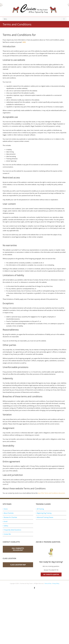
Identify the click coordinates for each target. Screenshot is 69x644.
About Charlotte (9, 513)
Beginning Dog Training (44, 513)
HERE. (24, 42)
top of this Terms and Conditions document (51, 493)
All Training (40, 509)
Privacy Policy (56, 583)
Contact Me (7, 534)
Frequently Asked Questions (12, 530)
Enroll (6, 521)
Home (6, 509)
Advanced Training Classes (45, 517)
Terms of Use (48, 583)
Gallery (6, 526)
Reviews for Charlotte (10, 517)
